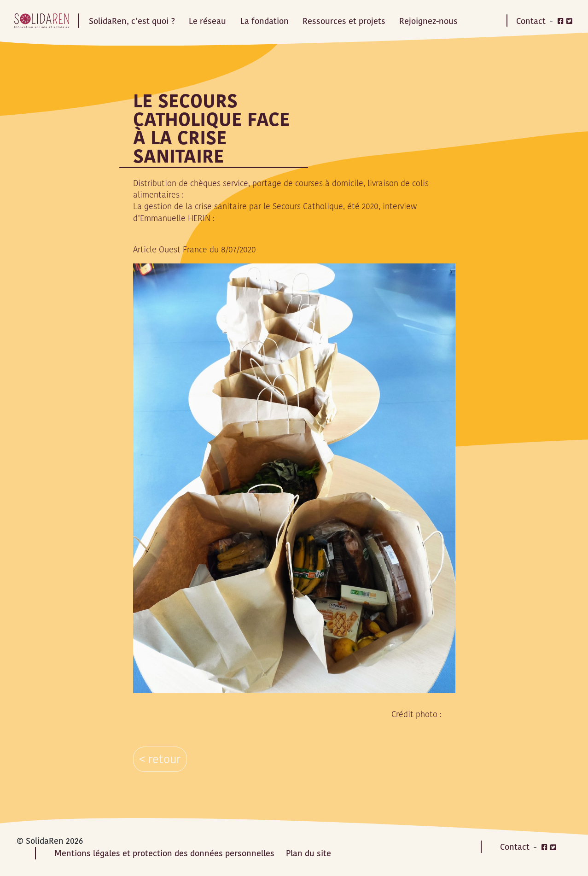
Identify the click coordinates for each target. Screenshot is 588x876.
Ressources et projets (344, 20)
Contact (531, 20)
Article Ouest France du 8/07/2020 (195, 249)
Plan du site (309, 853)
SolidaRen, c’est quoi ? (132, 20)
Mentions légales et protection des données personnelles (164, 853)
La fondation (265, 20)
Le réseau (207, 20)
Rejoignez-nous (428, 20)
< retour (160, 759)
